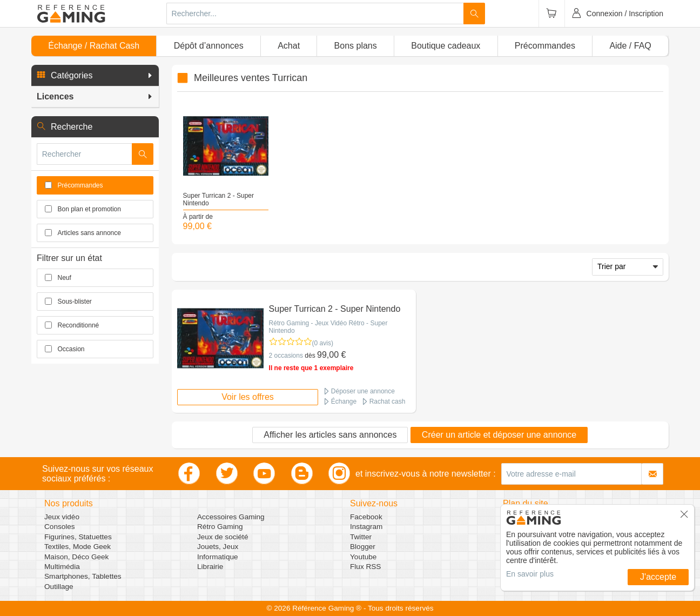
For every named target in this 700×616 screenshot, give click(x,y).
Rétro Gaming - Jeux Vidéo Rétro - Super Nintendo (328, 327)
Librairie (210, 567)
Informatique (218, 557)
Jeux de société (223, 537)
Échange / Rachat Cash (94, 46)
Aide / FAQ (630, 46)
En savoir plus (530, 574)
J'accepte (658, 577)
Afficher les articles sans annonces (330, 435)
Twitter (361, 537)
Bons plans (356, 46)
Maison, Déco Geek (76, 557)
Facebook (366, 517)
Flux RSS (365, 567)
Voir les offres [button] (248, 397)
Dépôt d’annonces (209, 46)
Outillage (59, 587)
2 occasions (286, 356)
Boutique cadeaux (446, 46)
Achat (289, 46)
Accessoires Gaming (231, 517)
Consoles (60, 527)
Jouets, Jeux (218, 547)
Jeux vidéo (62, 517)
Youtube (363, 557)
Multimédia (62, 567)
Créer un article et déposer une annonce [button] (499, 435)
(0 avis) (323, 343)
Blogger (363, 547)
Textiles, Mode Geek (78, 547)
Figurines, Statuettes (78, 537)
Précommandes (545, 46)
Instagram (366, 527)
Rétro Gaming (220, 527)
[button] (95, 76)
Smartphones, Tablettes (83, 576)
